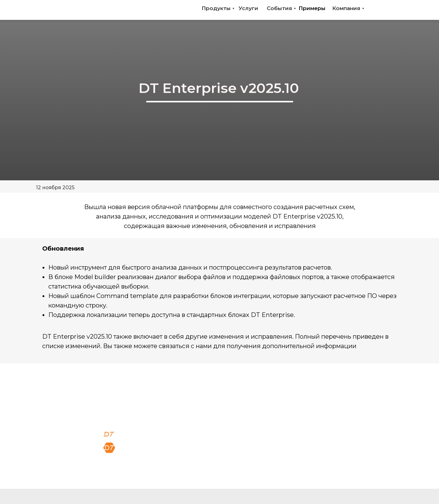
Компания (346, 8)
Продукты (216, 8)
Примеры (312, 8)
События (279, 8)
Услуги (248, 8)
